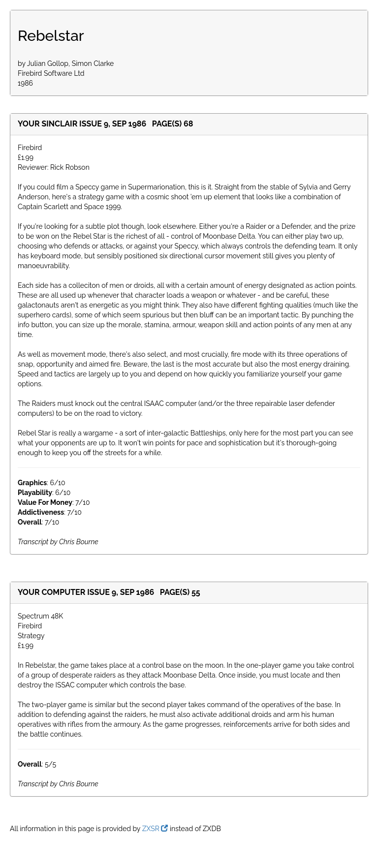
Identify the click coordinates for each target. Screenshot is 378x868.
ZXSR (155, 829)
